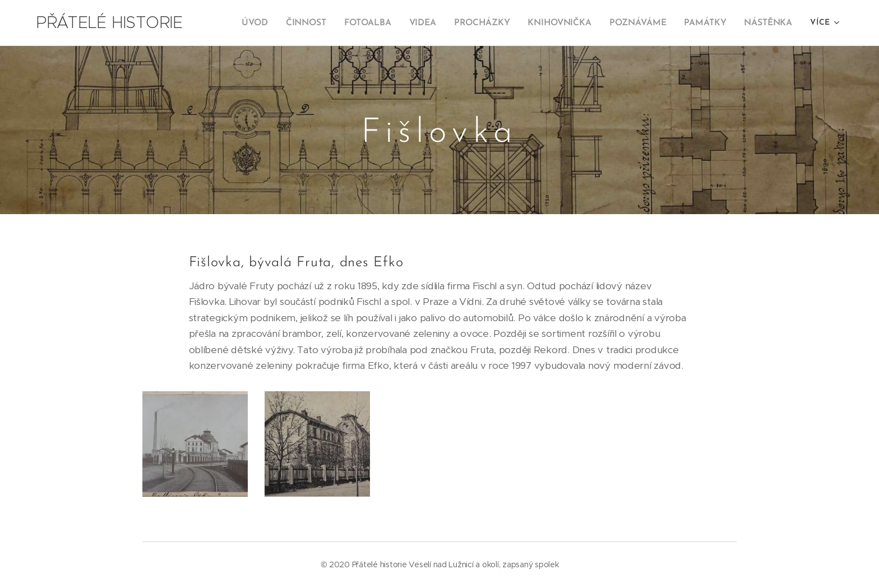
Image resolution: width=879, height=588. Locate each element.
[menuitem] (266, 23)
